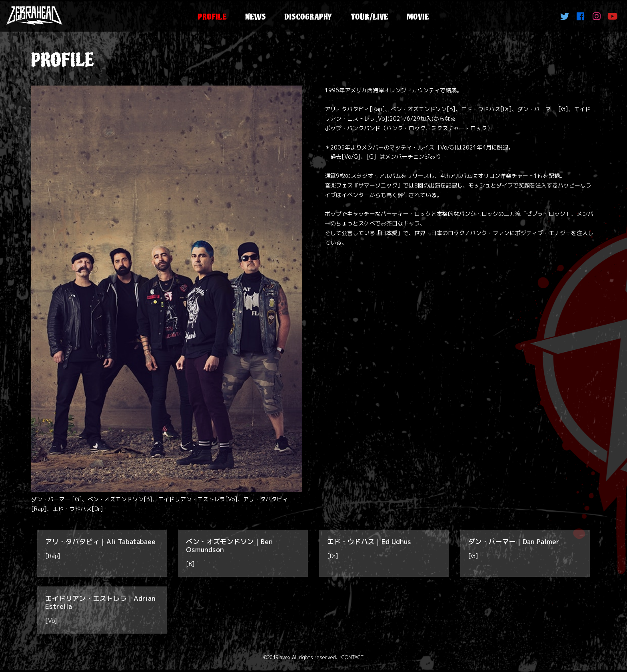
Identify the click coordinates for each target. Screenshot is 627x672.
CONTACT (352, 657)
